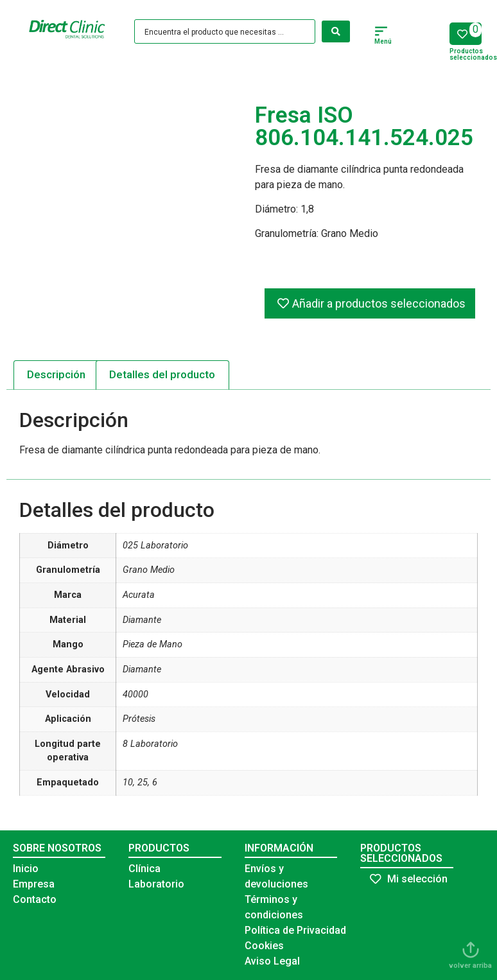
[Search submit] (336, 31)
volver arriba (470, 966)
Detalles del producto (162, 374)
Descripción (56, 374)
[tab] (57, 375)
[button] (381, 33)
